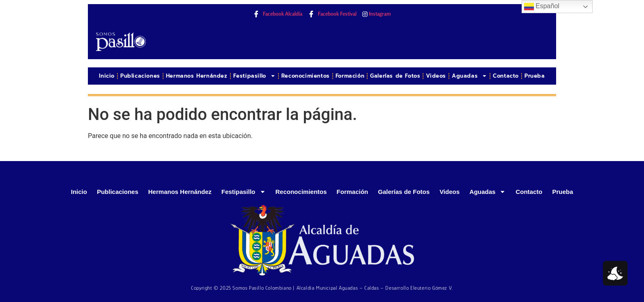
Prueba (535, 76)
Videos (436, 76)
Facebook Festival (332, 14)
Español (542, 7)
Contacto (506, 76)
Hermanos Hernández (197, 76)
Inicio (107, 76)
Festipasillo (254, 76)
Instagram (377, 14)
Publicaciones (140, 76)
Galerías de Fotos (395, 76)
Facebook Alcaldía (278, 14)
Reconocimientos (306, 76)
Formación (350, 76)
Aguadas (469, 76)
